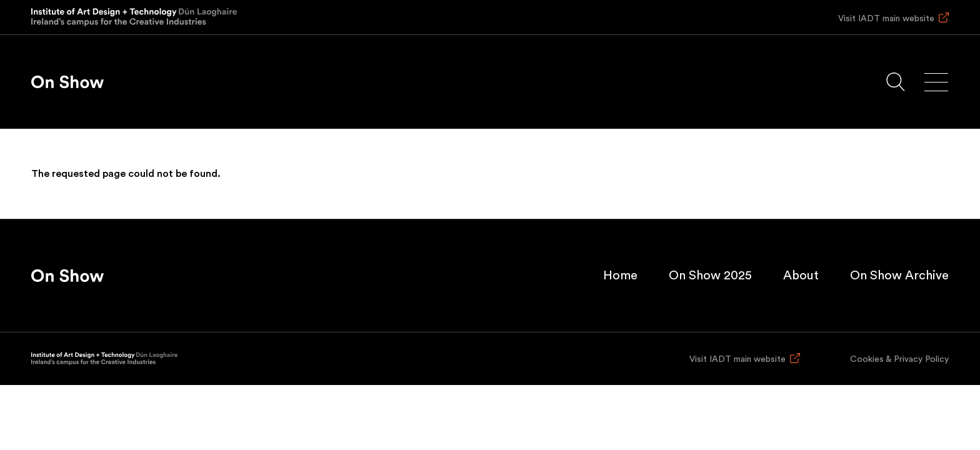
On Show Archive (899, 276)
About (801, 276)
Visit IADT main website (886, 19)
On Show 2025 (710, 276)
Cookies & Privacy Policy (899, 359)
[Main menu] (936, 82)
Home (620, 276)
